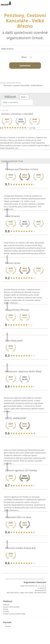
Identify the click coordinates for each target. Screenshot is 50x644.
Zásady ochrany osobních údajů (14, 614)
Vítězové (6, 605)
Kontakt (8, 626)
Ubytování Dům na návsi (18, 517)
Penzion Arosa (13, 263)
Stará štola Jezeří (14, 341)
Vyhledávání (25, 66)
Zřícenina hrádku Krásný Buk (20, 548)
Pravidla (6, 611)
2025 (23, 97)
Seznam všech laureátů (11, 607)
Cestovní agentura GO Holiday (21, 470)
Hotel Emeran (12, 216)
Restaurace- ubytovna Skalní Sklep (23, 371)
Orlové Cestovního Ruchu (10, 83)
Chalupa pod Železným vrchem (22, 169)
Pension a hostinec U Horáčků (17, 114)
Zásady (6, 609)
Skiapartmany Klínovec (17, 310)
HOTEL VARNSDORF (16, 418)
